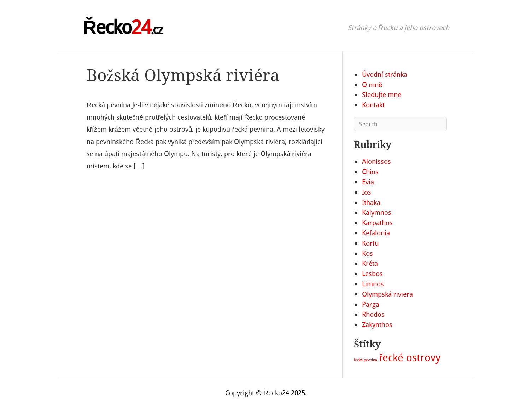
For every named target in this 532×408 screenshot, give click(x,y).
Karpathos (377, 223)
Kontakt (373, 105)
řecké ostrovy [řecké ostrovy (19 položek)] (410, 358)
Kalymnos (377, 212)
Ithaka (371, 203)
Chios (370, 172)
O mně (372, 85)
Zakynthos (377, 325)
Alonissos (376, 162)
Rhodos (373, 314)
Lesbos (372, 274)
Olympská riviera (387, 294)
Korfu (370, 243)
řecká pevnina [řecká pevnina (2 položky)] (366, 360)
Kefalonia (376, 233)
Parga (371, 304)
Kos (367, 254)
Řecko (122, 28)
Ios (367, 192)
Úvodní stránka (385, 74)
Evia (368, 182)
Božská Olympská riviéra (183, 76)
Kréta (370, 263)
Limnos (373, 284)
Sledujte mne (382, 95)
